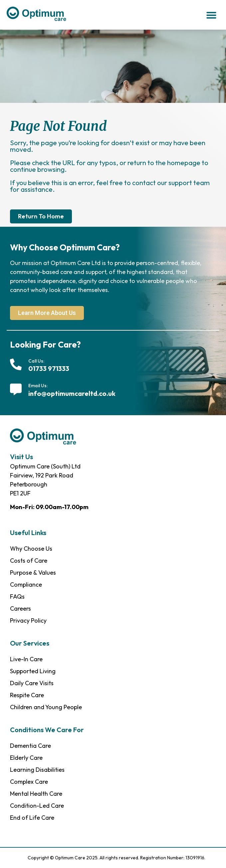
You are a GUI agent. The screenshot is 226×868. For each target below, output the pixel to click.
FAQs (17, 596)
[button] (211, 15)
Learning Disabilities (37, 770)
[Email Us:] (16, 389)
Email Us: (38, 386)
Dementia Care (30, 746)
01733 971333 (49, 368)
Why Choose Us (31, 549)
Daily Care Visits (32, 683)
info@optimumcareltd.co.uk (72, 393)
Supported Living (33, 671)
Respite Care (27, 695)
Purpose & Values (33, 573)
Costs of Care (29, 561)
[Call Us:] (16, 364)
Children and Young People (46, 707)
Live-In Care (26, 659)
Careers (20, 608)
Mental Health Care (36, 794)
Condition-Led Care (37, 806)
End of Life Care (32, 818)
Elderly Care (26, 758)
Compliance (26, 584)
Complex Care (29, 782)
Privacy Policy (28, 620)
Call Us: (36, 361)
